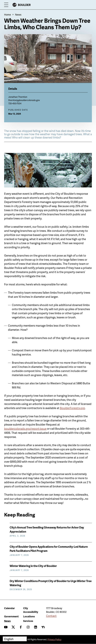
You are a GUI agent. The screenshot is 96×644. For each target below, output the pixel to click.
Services (28, 621)
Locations (29, 616)
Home (8, 14)
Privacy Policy (54, 639)
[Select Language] (15, 639)
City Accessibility (31, 610)
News (18, 14)
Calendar (9, 608)
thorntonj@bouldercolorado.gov (24, 100)
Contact (51, 616)
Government (11, 616)
